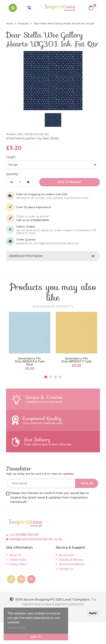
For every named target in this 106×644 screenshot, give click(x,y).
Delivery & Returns (71, 560)
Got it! (36, 637)
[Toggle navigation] (13, 8)
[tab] (53, 256)
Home (10, 23)
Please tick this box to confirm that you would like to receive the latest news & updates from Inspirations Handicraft (50, 498)
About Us (15, 555)
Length (11, 157)
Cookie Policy (18, 560)
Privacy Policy (18, 564)
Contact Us (66, 569)
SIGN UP (87, 483)
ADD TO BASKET (70, 182)
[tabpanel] (30, 341)
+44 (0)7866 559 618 (24, 535)
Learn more (16, 628)
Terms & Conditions (71, 564)
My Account (66, 555)
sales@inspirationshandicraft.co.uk (36, 539)
